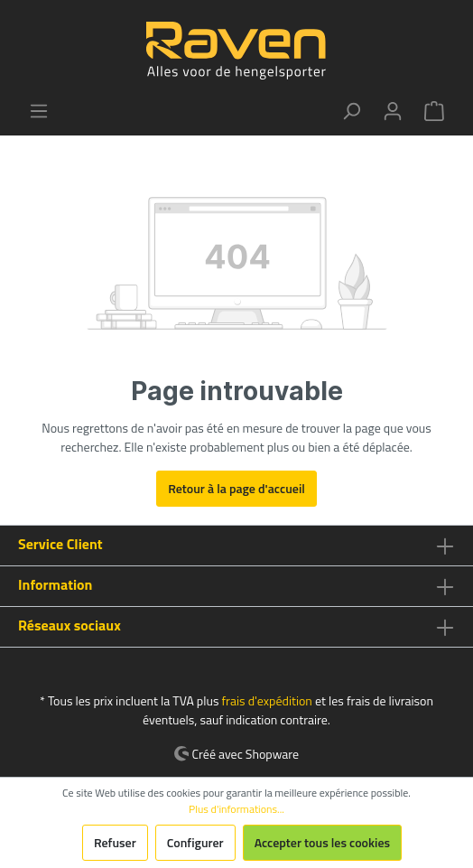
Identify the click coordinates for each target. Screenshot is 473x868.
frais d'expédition (266, 700)
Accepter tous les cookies (322, 842)
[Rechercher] (351, 111)
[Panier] (434, 111)
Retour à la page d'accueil (236, 488)
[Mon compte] (393, 111)
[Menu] (39, 111)
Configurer (195, 842)
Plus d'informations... (236, 809)
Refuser (115, 842)
